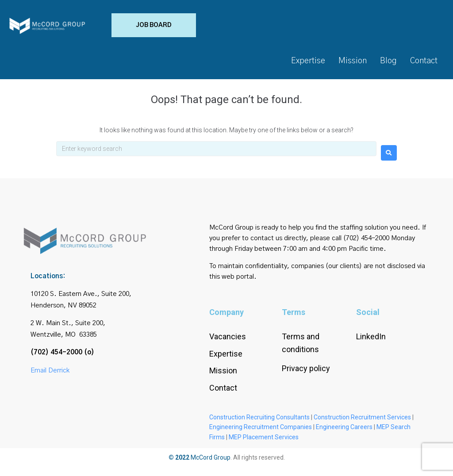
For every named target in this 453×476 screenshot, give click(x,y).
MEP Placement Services (264, 440)
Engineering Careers (344, 430)
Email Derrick (50, 373)
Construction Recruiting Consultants (259, 420)
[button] (136, 27)
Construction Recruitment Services (362, 420)
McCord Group (211, 461)
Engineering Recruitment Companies (261, 430)
